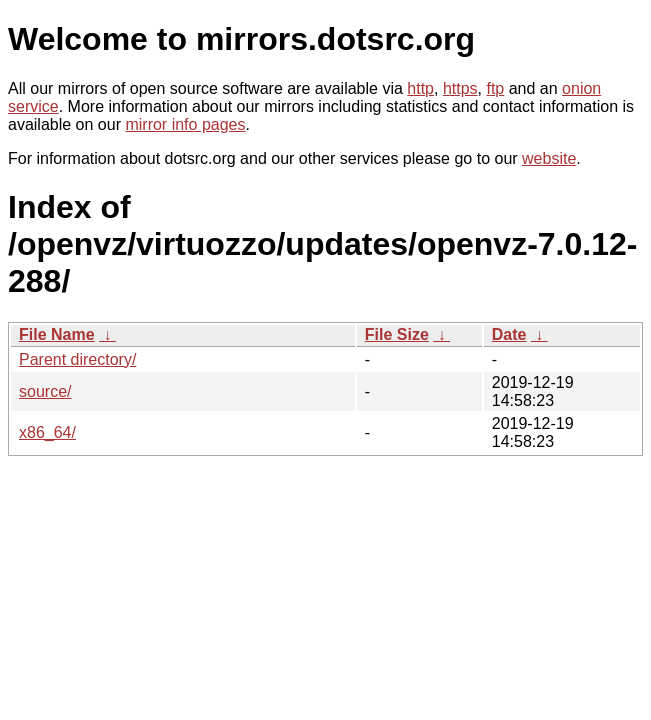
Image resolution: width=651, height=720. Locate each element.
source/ (45, 391)
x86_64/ (47, 432)
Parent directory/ (77, 359)
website (549, 158)
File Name (57, 334)
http (420, 88)
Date (509, 334)
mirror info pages (185, 124)
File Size (397, 334)
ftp (495, 88)
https (460, 88)
